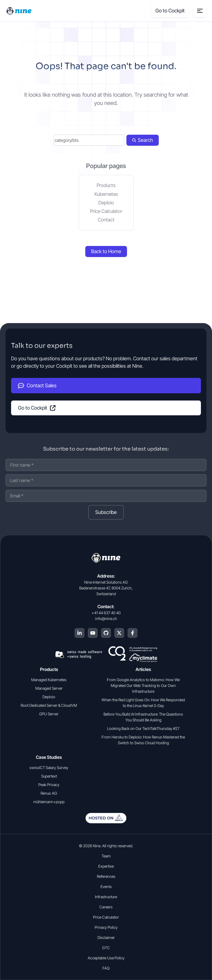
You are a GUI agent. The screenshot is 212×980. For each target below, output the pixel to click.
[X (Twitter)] (119, 633)
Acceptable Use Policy (106, 958)
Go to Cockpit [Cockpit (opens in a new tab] (170, 11)
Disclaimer (106, 937)
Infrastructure (106, 897)
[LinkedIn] (79, 633)
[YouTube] (93, 633)
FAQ (106, 968)
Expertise (106, 866)
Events (106, 886)
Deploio (106, 203)
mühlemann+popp (49, 802)
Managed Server (49, 688)
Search (143, 140)
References (106, 876)
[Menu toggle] (200, 11)
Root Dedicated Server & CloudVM (49, 705)
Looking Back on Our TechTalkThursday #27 (143, 728)
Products (106, 185)
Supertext (49, 776)
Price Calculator (106, 211)
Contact (106, 220)
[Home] (19, 11)
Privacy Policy (106, 927)
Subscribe (106, 512)
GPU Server (49, 714)
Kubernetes (106, 194)
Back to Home (106, 251)
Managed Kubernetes (49, 680)
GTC (106, 948)
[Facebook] (132, 633)
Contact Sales (37, 386)
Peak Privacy (49, 785)
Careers (106, 907)
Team (106, 856)
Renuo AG (49, 793)
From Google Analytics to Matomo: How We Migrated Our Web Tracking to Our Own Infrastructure (143, 685)
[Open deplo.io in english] (106, 822)
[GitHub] (106, 633)
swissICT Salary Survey (49, 768)
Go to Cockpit (37, 408)
